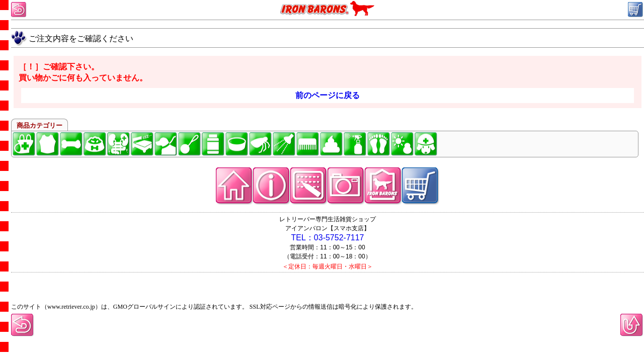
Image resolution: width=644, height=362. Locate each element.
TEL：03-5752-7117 (328, 238)
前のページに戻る (328, 95)
